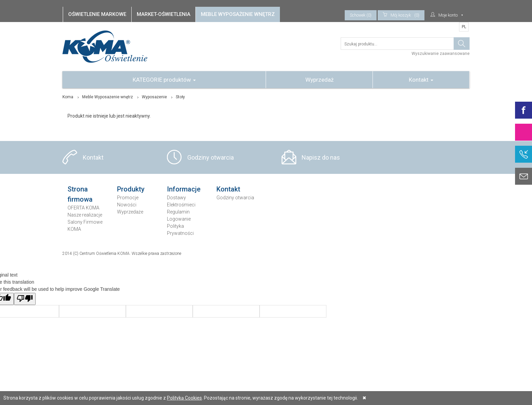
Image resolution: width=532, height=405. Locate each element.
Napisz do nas (321, 157)
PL (464, 27)
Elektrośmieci (181, 205)
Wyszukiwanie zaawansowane (441, 54)
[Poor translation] (25, 299)
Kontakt (421, 80)
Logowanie (179, 219)
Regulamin (178, 212)
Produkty (131, 189)
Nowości (127, 205)
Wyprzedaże (130, 212)
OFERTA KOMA (83, 208)
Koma (68, 97)
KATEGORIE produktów (164, 80)
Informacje (184, 189)
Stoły (180, 97)
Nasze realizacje (85, 215)
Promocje (128, 198)
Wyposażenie (154, 97)
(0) (401, 15)
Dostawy (176, 198)
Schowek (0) (361, 15)
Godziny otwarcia (211, 157)
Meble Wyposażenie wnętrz (108, 97)
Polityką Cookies (184, 398)
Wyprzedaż (319, 80)
